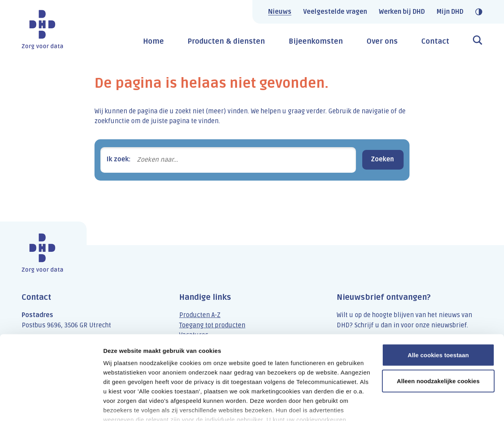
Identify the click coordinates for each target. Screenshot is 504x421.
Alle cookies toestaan (438, 311)
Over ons (382, 41)
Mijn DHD (450, 12)
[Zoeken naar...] (243, 160)
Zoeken (382, 159)
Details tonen (122, 405)
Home (153, 41)
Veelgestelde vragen (335, 12)
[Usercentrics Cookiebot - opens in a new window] (51, 406)
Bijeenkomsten (316, 41)
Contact (435, 41)
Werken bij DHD (402, 12)
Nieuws (280, 12)
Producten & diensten (226, 41)
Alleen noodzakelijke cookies (438, 337)
